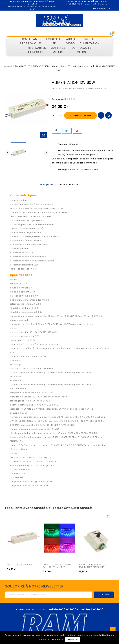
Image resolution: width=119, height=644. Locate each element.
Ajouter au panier (81, 115)
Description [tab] (45, 184)
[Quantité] (55, 116)
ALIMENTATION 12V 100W (19, 565)
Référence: (58, 99)
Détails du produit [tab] (70, 184)
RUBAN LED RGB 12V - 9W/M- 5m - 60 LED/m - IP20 (58, 566)
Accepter (73, 640)
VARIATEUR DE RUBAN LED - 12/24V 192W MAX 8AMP (94, 566)
